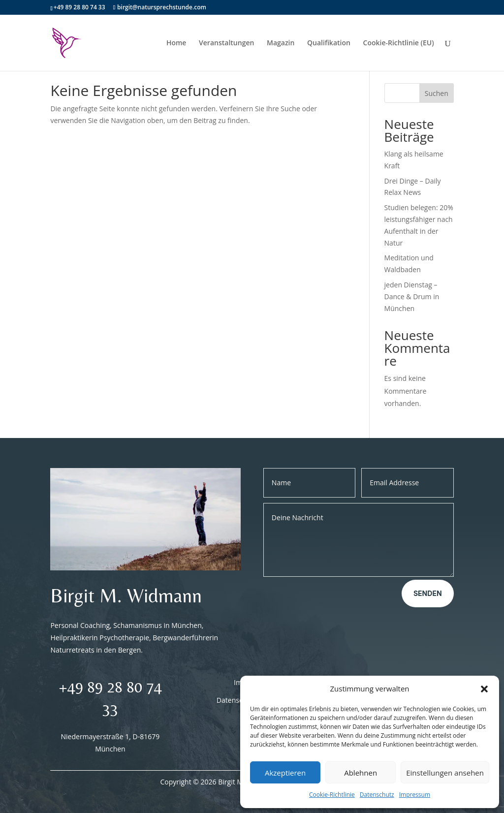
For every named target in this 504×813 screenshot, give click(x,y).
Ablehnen (361, 773)
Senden (428, 593)
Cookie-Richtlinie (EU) (399, 43)
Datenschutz (377, 795)
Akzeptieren (285, 773)
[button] (484, 689)
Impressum (415, 795)
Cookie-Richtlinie (332, 795)
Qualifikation (329, 43)
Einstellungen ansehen (445, 773)
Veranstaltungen (226, 43)
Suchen (437, 93)
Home (176, 43)
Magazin (281, 43)
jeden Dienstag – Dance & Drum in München (412, 297)
